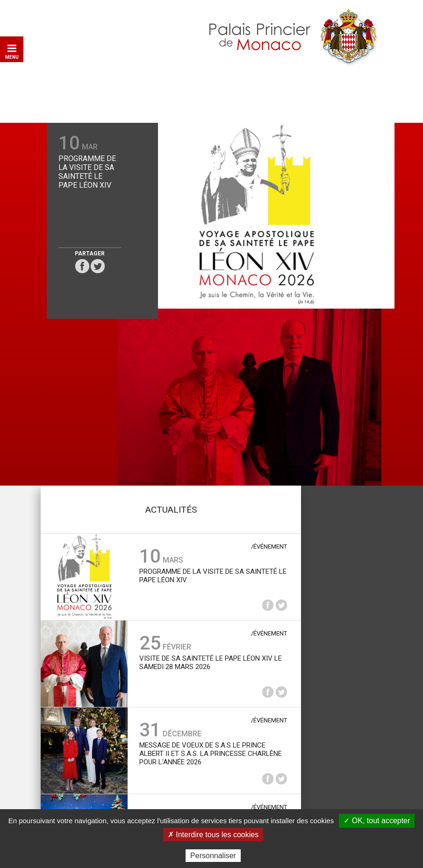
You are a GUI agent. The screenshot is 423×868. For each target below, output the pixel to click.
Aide (99, 781)
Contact (72, 781)
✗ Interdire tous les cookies (213, 835)
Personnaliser (213, 856)
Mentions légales (227, 781)
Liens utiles (174, 781)
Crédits (273, 781)
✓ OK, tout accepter (377, 821)
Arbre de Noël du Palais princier (195, 649)
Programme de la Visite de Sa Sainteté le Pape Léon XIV (76, 175)
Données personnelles (328, 781)
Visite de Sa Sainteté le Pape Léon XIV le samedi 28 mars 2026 (208, 479)
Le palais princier (341, 371)
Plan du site (131, 781)
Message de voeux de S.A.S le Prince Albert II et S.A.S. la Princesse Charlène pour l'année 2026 (208, 570)
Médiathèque (341, 543)
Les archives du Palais (341, 630)
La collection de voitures (341, 457)
